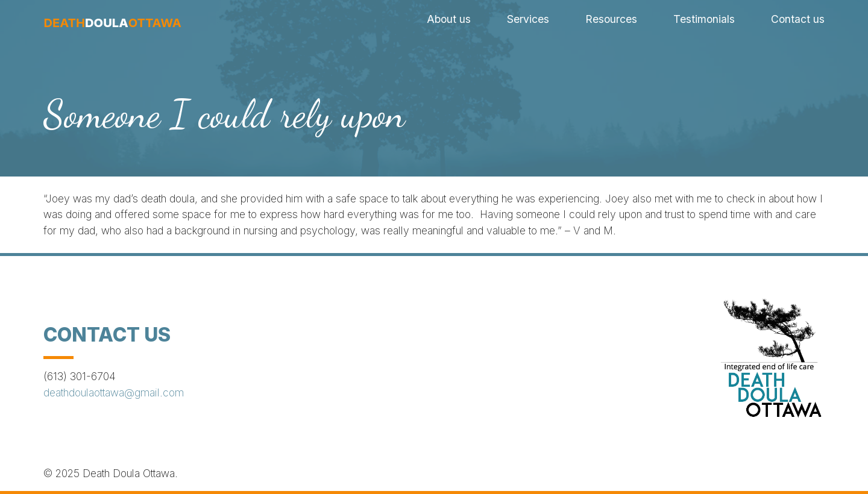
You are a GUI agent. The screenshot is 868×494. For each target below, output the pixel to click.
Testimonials (704, 19)
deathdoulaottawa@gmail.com (114, 392)
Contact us (798, 19)
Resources (611, 19)
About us (449, 19)
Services (528, 19)
